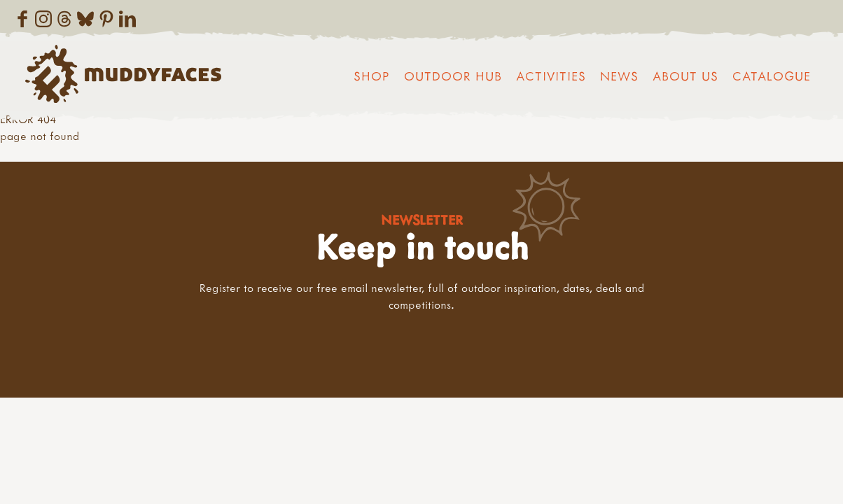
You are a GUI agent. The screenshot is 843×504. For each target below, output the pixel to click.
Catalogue (772, 76)
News (619, 76)
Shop (372, 76)
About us (685, 76)
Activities (551, 76)
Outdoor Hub (453, 76)
